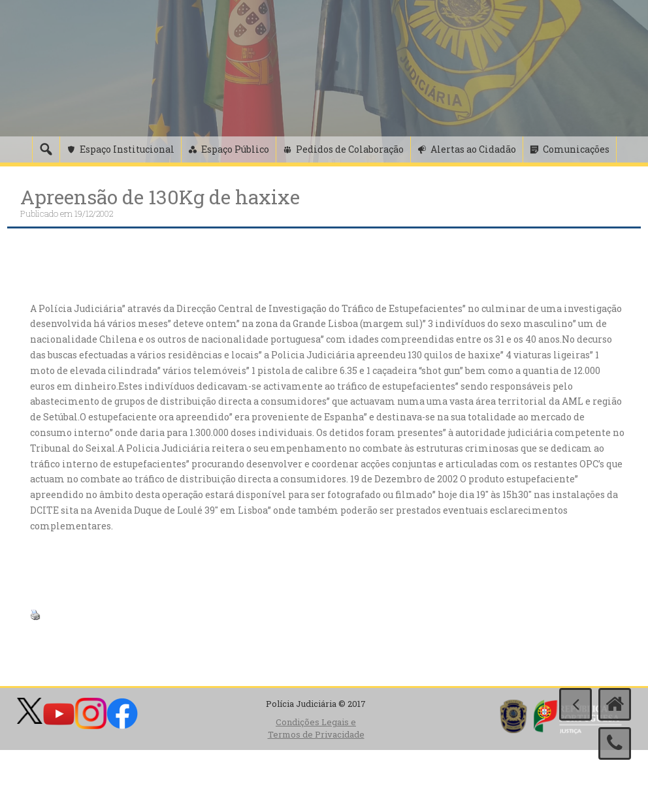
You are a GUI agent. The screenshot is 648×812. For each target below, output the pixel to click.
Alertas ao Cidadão (473, 149)
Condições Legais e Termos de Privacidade (316, 728)
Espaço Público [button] (235, 149)
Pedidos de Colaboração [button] (350, 149)
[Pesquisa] (46, 149)
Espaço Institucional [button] (127, 149)
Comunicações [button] (576, 149)
